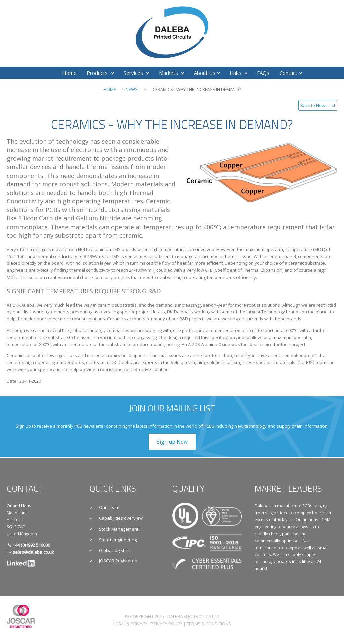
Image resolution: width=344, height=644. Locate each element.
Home (69, 73)
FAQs (263, 73)
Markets (171, 73)
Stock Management (119, 529)
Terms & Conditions (209, 624)
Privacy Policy (166, 624)
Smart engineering (118, 540)
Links (239, 73)
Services (136, 73)
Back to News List (318, 105)
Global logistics (114, 550)
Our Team (109, 507)
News (132, 89)
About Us (207, 73)
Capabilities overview (121, 518)
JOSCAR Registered (118, 561)
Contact (291, 73)
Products (100, 73)
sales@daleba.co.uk (33, 552)
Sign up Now (172, 442)
